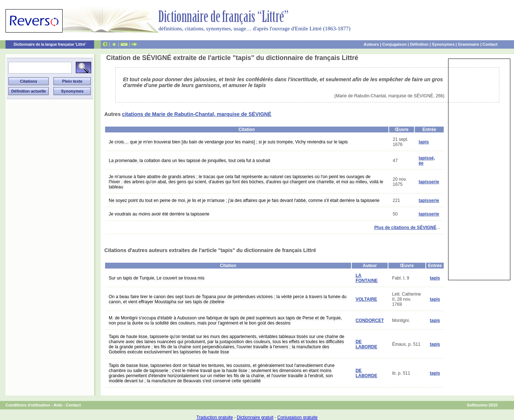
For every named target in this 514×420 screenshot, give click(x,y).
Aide (58, 405)
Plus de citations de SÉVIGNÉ (405, 228)
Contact (490, 44)
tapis (424, 142)
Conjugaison (394, 44)
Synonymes (443, 44)
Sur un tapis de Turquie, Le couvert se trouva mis (157, 278)
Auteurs (371, 44)
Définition (419, 44)
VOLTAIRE (366, 299)
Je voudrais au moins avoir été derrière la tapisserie (159, 214)
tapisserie (429, 182)
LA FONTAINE (366, 278)
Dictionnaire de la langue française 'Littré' (50, 44)
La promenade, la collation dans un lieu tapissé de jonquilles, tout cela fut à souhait (189, 161)
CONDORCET (370, 320)
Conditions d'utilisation (28, 405)
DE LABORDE (366, 344)
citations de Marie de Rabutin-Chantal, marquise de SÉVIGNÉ (197, 114)
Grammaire (469, 44)
